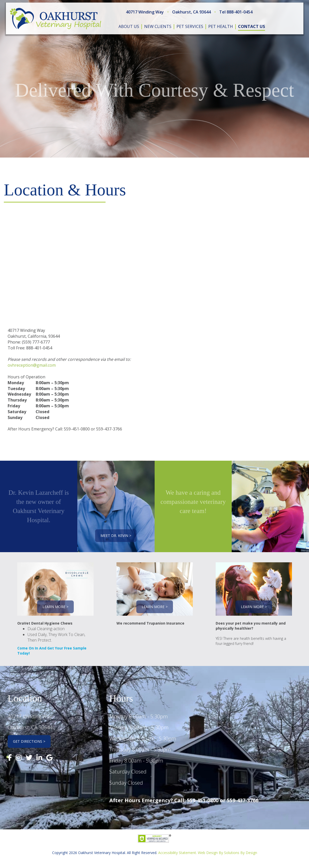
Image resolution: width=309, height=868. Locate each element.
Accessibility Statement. (178, 853)
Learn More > (55, 607)
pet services (190, 26)
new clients (158, 26)
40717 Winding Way (145, 12)
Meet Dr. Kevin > (116, 536)
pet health (221, 26)
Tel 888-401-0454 (236, 12)
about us (129, 26)
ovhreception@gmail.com (32, 365)
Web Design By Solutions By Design (227, 853)
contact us (252, 26)
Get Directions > (29, 741)
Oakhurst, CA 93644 (192, 12)
